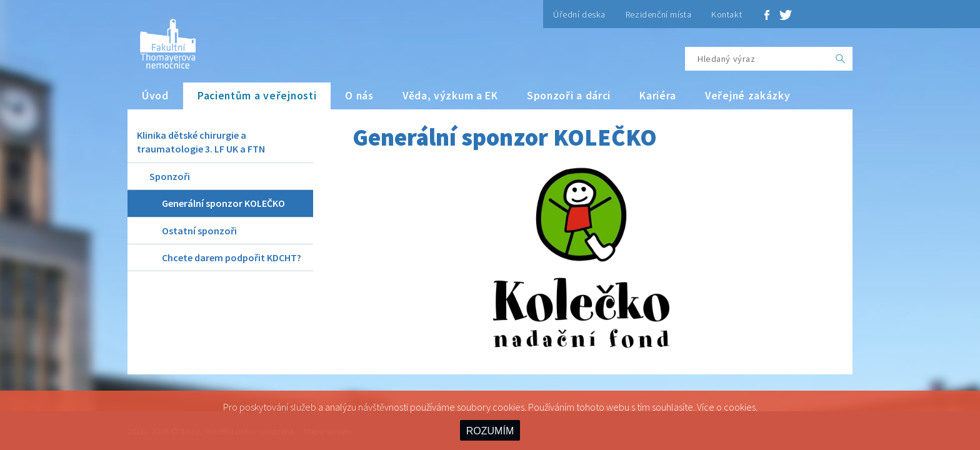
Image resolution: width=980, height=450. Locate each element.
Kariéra (658, 96)
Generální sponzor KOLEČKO (223, 203)
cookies (740, 407)
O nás (359, 96)
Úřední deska (579, 14)
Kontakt (727, 14)
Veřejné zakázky (748, 96)
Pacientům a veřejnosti (257, 96)
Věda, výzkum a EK (450, 96)
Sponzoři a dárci (569, 96)
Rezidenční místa (658, 14)
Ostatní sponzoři (199, 231)
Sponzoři (170, 176)
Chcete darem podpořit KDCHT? (232, 257)
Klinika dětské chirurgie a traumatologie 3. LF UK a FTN (201, 142)
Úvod (155, 96)
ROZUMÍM (490, 431)
